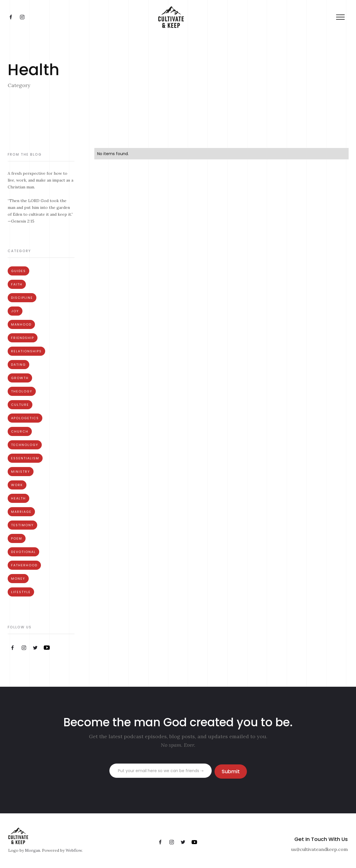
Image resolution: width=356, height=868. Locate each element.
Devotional (23, 552)
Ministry (21, 472)
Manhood (21, 324)
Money (18, 579)
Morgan (33, 850)
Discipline (22, 298)
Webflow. (74, 850)
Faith (17, 284)
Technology (25, 445)
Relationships (26, 351)
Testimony (22, 525)
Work (17, 485)
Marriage (21, 512)
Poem (17, 538)
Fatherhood (24, 565)
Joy (15, 311)
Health (18, 498)
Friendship (23, 338)
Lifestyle (21, 592)
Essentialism (25, 458)
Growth (20, 378)
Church (20, 431)
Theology (22, 391)
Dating (18, 365)
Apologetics (25, 418)
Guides (18, 271)
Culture (20, 405)
